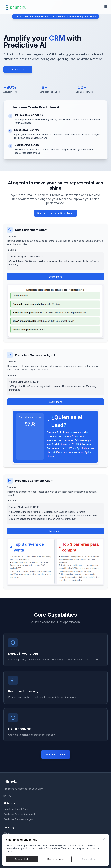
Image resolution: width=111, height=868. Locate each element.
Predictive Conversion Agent (19, 814)
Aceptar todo (22, 859)
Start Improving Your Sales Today (56, 213)
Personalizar (89, 859)
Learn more (56, 277)
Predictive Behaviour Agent (18, 819)
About (7, 833)
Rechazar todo (55, 859)
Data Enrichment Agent (16, 809)
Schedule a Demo (18, 69)
